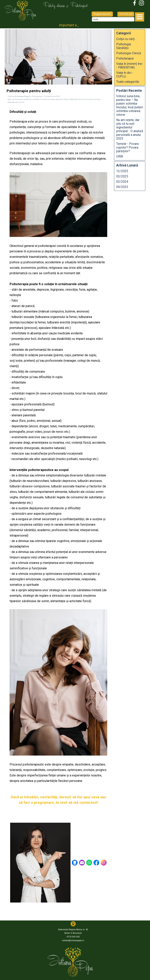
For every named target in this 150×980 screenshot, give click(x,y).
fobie (66, 99)
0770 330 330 (126, 14)
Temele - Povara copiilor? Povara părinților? (127, 147)
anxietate (51, 99)
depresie (59, 99)
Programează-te (102, 14)
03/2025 (122, 176)
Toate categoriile (128, 82)
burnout (97, 99)
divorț (81, 99)
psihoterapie (18, 99)
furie (86, 99)
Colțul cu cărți (125, 39)
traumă (21, 102)
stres (91, 99)
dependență (12, 102)
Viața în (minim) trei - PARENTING (129, 66)
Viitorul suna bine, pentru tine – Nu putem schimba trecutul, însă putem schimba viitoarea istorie (130, 105)
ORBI (120, 156)
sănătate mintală (39, 99)
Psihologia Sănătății (124, 46)
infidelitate (73, 99)
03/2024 (122, 182)
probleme (28, 99)
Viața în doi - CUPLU (125, 75)
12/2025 (122, 171)
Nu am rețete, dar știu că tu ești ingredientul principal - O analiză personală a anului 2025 (130, 129)
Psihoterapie (125, 58)
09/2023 (122, 187)
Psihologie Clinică (129, 53)
